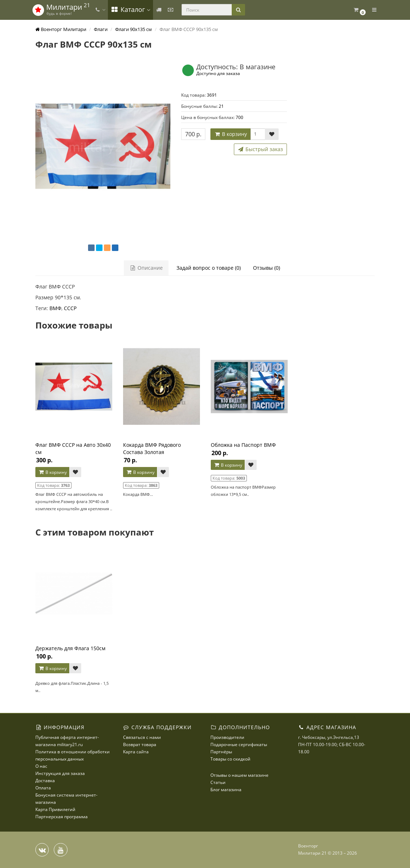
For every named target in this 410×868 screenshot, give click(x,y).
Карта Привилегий (55, 809)
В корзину (230, 134)
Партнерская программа (62, 817)
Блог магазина (226, 790)
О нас (41, 766)
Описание (146, 268)
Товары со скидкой (230, 759)
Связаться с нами (142, 737)
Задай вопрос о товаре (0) (209, 268)
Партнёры (221, 752)
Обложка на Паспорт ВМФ (243, 445)
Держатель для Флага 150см (70, 648)
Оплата (43, 788)
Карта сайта (136, 752)
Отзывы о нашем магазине (239, 775)
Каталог (130, 9)
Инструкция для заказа (60, 773)
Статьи (218, 782)
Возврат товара (140, 744)
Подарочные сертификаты (239, 744)
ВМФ (55, 308)
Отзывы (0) (267, 268)
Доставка (45, 781)
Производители (227, 737)
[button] (359, 10)
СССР (70, 308)
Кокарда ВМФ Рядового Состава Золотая (152, 448)
